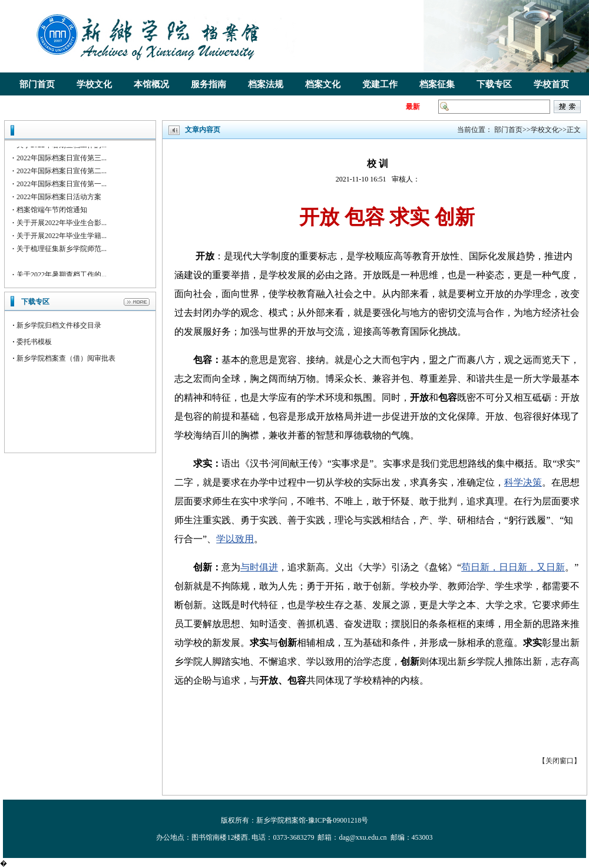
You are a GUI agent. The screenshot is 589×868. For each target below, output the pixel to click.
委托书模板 (34, 342)
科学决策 (523, 482)
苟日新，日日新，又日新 (513, 567)
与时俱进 (259, 567)
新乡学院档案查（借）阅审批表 (66, 358)
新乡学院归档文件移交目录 (59, 325)
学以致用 (235, 539)
